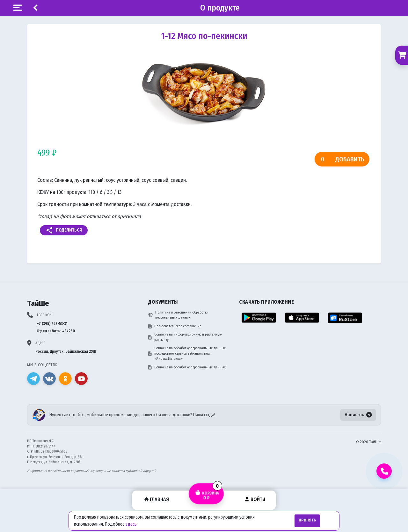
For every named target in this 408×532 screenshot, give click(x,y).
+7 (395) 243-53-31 (52, 324)
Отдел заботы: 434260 (56, 331)
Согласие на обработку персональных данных (187, 367)
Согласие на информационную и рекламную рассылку (185, 337)
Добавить (350, 159)
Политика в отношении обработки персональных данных (178, 315)
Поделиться (64, 230)
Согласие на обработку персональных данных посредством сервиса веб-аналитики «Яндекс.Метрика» (187, 353)
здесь (131, 524)
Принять (307, 520)
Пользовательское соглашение (175, 326)
